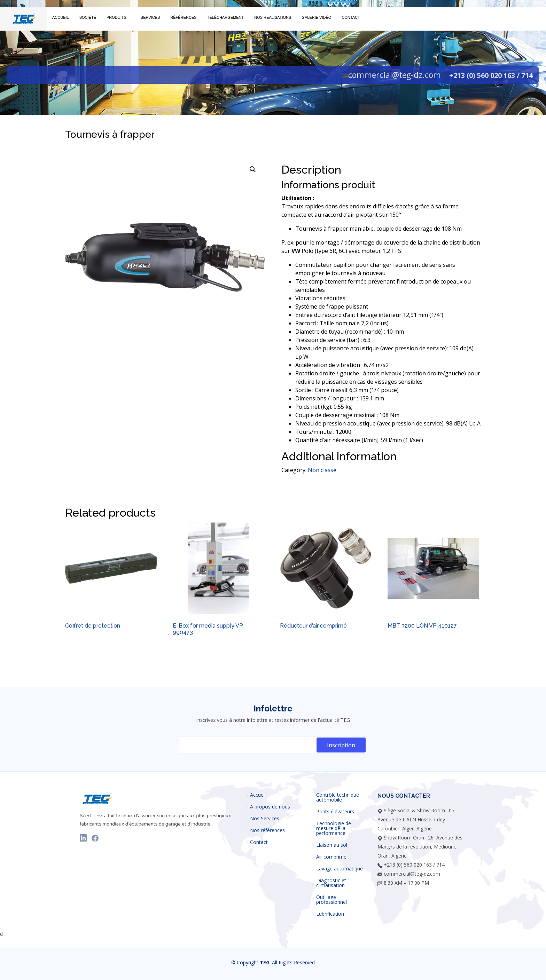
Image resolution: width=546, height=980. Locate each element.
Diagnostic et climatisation (331, 883)
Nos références (267, 830)
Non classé (322, 470)
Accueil (258, 795)
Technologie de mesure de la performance (334, 828)
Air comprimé (331, 857)
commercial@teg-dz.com (395, 75)
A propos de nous (270, 807)
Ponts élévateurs (335, 812)
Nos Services (265, 819)
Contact (259, 842)
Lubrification (330, 914)
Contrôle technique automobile (338, 797)
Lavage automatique (340, 869)
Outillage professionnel (331, 900)
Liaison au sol (332, 845)
